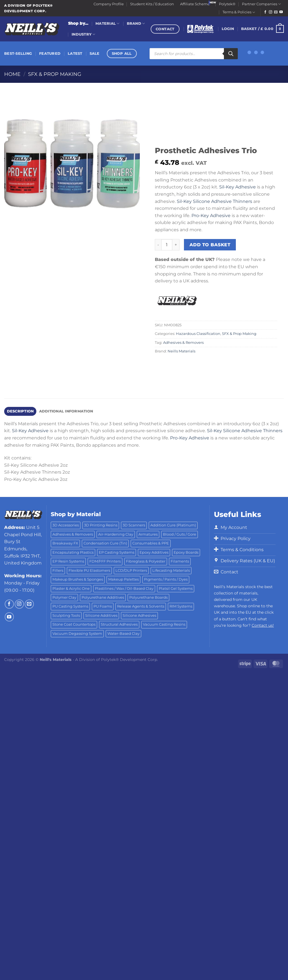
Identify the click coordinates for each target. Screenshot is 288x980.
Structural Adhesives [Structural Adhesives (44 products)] (119, 624)
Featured (50, 54)
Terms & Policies (239, 12)
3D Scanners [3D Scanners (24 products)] (134, 525)
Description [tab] (20, 411)
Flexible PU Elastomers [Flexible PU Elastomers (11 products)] (89, 570)
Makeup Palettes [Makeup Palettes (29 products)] (123, 579)
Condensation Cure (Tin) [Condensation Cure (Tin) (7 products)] (105, 543)
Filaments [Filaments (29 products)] (180, 561)
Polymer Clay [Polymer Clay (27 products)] (64, 597)
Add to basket (210, 245)
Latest (75, 54)
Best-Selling (18, 54)
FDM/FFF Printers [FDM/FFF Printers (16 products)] (105, 561)
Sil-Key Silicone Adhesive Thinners (214, 201)
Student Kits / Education (152, 4)
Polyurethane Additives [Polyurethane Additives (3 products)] (103, 597)
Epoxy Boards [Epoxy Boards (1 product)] (186, 552)
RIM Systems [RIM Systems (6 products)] (181, 606)
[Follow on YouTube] (281, 12)
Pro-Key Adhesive (211, 216)
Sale (95, 54)
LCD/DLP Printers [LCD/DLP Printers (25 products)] (131, 570)
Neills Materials (181, 351)
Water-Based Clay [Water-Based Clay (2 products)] (123, 634)
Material (108, 23)
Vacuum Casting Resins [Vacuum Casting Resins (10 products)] (164, 624)
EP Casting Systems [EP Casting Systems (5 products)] (117, 552)
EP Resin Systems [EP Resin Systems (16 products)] (68, 561)
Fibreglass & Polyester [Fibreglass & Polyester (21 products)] (146, 561)
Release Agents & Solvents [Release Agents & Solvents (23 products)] (141, 606)
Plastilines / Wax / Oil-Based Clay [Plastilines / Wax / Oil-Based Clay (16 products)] (124, 589)
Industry (84, 34)
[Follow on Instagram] (271, 12)
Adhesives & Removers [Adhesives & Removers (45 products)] (73, 534)
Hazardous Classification (198, 334)
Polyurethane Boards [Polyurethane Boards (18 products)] (148, 597)
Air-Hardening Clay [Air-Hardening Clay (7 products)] (116, 534)
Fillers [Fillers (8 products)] (58, 570)
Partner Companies (261, 4)
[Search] (231, 54)
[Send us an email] (276, 12)
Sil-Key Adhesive (238, 187)
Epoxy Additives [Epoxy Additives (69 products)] (154, 552)
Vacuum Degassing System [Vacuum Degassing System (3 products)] (77, 634)
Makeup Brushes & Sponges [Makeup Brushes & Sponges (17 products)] (78, 579)
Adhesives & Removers (183, 343)
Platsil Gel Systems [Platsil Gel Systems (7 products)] (176, 589)
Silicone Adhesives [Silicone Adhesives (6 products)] (139, 615)
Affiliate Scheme (195, 4)
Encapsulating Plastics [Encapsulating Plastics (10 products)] (73, 552)
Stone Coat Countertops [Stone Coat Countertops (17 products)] (74, 624)
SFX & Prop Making (55, 74)
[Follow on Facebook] (265, 12)
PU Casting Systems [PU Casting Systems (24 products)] (70, 606)
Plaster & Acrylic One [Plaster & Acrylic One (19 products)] (71, 589)
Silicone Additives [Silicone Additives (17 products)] (101, 615)
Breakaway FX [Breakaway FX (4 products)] (65, 543)
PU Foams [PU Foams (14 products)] (103, 606)
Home (12, 74)
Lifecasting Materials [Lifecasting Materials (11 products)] (171, 570)
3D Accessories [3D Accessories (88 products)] (66, 525)
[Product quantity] (167, 245)
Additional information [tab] (66, 411)
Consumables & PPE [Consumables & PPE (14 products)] (151, 543)
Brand (136, 23)
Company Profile (109, 4)
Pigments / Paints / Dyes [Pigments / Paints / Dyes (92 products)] (166, 579)
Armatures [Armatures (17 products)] (148, 534)
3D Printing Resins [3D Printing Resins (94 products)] (101, 525)
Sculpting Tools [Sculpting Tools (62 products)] (66, 615)
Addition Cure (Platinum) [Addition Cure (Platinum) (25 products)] (173, 525)
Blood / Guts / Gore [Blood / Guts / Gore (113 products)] (180, 534)
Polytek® (227, 4)
